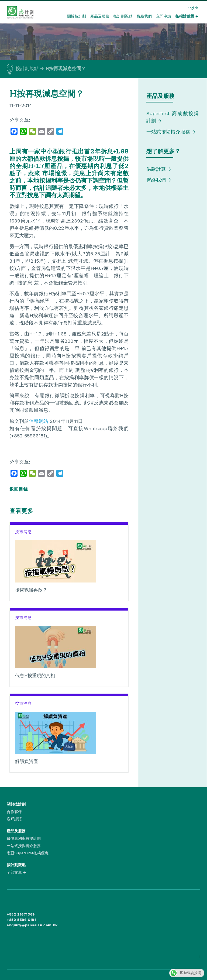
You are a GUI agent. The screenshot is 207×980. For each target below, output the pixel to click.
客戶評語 (14, 819)
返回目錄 (19, 489)
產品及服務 (100, 16)
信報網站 (39, 421)
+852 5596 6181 (21, 920)
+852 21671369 (21, 914)
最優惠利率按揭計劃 (24, 838)
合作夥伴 (14, 812)
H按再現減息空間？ (66, 68)
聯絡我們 (144, 16)
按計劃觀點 (123, 16)
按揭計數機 (185, 16)
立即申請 (164, 16)
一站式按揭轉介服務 (169, 132)
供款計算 (156, 169)
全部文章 (14, 872)
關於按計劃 (77, 16)
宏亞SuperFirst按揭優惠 (28, 853)
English (193, 8)
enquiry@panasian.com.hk (32, 925)
